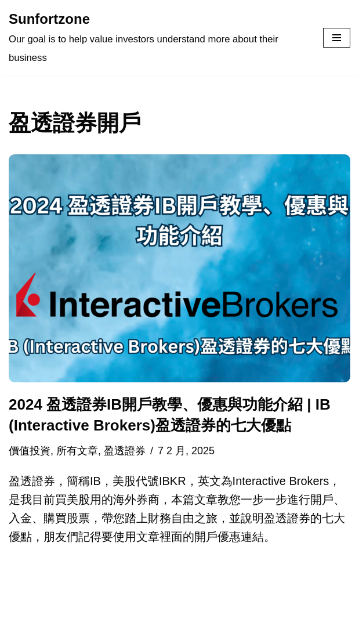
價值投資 (30, 451)
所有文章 (77, 451)
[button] (180, 268)
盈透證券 (125, 451)
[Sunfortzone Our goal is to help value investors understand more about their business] (157, 38)
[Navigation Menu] (337, 38)
